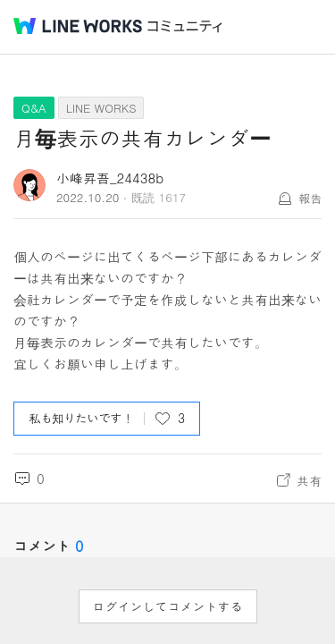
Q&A (34, 108)
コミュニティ (185, 26)
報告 (310, 198)
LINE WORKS (101, 108)
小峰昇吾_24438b (110, 178)
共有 (309, 480)
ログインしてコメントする (168, 606)
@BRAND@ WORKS (78, 26)
